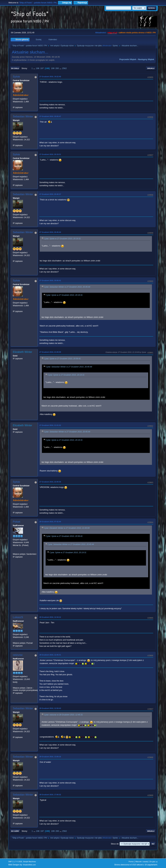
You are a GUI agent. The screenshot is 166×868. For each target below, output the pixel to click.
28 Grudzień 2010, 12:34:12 (50, 617)
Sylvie (115, 46)
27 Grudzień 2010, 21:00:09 (50, 352)
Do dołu (15, 68)
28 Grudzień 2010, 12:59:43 (50, 708)
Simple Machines (29, 862)
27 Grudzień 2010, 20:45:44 (50, 232)
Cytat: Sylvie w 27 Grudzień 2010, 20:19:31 (62, 239)
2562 (64, 68)
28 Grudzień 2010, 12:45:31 (50, 655)
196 (38, 68)
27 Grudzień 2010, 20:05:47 (50, 116)
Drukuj (151, 68)
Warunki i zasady (142, 862)
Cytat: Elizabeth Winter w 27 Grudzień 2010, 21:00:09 (67, 528)
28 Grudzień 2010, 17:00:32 (50, 795)
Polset (16, 522)
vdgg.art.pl (112, 33)
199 (53, 68)
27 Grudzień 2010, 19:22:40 (50, 77)
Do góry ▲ (154, 862)
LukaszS (18, 617)
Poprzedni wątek (128, 59)
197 (42, 68)
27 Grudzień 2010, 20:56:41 (50, 280)
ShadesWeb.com (29, 865)
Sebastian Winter (23, 116)
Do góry (15, 831)
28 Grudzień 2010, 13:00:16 (50, 757)
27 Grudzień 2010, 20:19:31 (50, 154)
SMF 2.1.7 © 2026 (15, 862)
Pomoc (131, 862)
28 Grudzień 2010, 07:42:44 (50, 522)
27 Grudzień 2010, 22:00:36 (50, 482)
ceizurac (18, 655)
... (35, 68)
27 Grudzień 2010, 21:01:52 (50, 425)
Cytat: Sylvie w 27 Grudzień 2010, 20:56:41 (62, 359)
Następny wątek (146, 59)
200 (57, 68)
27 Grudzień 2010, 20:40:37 (50, 194)
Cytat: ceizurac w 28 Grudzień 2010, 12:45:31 (63, 715)
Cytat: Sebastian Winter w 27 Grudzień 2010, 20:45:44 (67, 287)
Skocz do (115, 844)
